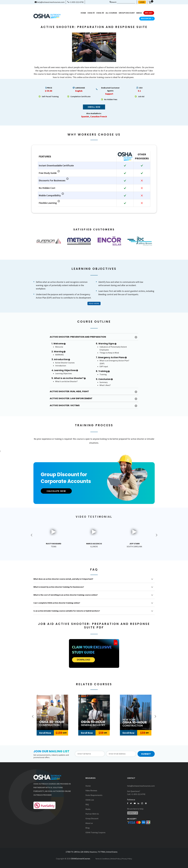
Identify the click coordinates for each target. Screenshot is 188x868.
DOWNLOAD (84, 660)
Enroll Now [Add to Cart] (45, 733)
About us (89, 823)
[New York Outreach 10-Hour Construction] (136, 712)
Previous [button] (32, 535)
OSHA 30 (100, 13)
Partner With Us (92, 814)
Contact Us (133, 813)
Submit (146, 754)
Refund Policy (116, 859)
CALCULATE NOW (57, 491)
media (139, 13)
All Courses (111, 13)
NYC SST (149, 13)
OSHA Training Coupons (95, 832)
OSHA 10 (91, 13)
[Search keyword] (126, 2)
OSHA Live (90, 800)
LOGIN (142, 2)
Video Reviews (91, 790)
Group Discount (127, 13)
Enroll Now (94, 107)
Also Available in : (94, 113)
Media (88, 809)
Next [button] (157, 535)
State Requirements (94, 795)
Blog (88, 828)
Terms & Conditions (103, 859)
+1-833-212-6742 (76, 2)
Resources (147, 19)
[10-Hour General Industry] (94, 712)
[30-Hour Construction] (52, 712)
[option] (49, 241)
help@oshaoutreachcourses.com (50, 2)
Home (83, 13)
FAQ (87, 804)
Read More (94, 304)
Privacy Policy (127, 859)
